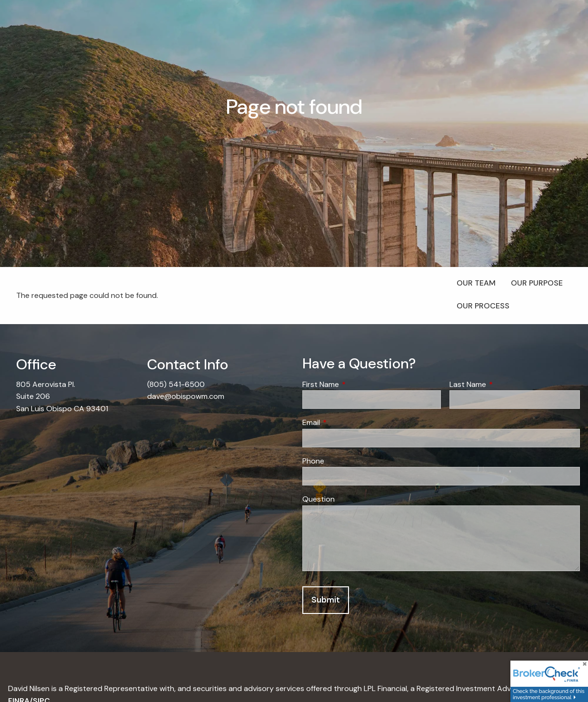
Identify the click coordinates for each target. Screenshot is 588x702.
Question (319, 499)
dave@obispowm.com (186, 396)
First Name (357, 384)
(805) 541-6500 (176, 384)
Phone (313, 461)
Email (348, 422)
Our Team (476, 283)
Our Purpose (537, 283)
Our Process (483, 306)
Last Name (504, 384)
